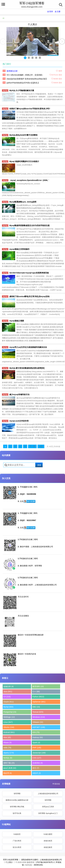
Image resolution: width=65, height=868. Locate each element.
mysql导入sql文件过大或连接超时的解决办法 (28, 347)
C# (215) (7, 697)
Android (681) (9, 732)
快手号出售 (17, 813)
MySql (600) (8, 707)
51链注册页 (48, 834)
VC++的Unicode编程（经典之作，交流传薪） (25, 75)
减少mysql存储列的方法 (19, 394)
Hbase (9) (7, 743)
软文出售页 (17, 847)
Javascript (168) (39, 753)
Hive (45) (7, 737)
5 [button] (40, 58)
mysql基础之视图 (17, 321)
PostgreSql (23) (10, 712)
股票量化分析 (12, 71)
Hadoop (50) (38, 737)
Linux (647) (8, 722)
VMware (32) (38, 722)
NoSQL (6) (8, 758)
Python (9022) (38, 697)
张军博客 (17, 794)
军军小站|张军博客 (11, 860)
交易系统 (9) (38, 763)
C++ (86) (36, 692)
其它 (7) (36, 768)
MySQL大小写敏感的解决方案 (22, 90)
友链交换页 (48, 847)
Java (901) (8, 692)
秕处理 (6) (8, 773)
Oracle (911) (9, 702)
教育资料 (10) (38, 686)
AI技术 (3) (37, 773)
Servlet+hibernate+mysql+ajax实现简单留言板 (29, 273)
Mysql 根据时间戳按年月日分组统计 (24, 161)
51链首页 (17, 834)
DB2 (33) (36, 707)
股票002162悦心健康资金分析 (17, 800)
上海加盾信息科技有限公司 (48, 794)
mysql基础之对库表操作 (19, 249)
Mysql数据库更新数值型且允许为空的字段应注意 (29, 225)
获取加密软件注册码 (30, 860)
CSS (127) (37, 758)
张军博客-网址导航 (17, 807)
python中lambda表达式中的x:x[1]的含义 (23, 83)
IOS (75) (36, 732)
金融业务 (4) (8, 686)
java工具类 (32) (10, 768)
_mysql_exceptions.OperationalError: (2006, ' (29, 180)
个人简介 (32, 24)
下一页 (32, 446)
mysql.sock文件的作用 (19, 421)
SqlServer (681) (39, 702)
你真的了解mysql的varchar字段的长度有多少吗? (30, 109)
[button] (62, 41)
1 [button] (25, 58)
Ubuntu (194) (9, 727)
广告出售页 (17, 841)
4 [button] (36, 58)
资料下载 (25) (9, 763)
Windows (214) (39, 717)
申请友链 (56, 784)
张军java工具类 (48, 807)
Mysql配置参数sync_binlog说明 (23, 202)
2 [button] (29, 58)
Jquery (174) (9, 753)
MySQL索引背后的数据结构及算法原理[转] (27, 368)
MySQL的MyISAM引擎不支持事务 (23, 135)
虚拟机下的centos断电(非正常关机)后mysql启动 (29, 296)
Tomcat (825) (38, 712)
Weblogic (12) (9, 717)
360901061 (38, 865)
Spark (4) (36, 743)
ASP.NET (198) (39, 727)
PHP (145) (37, 748)
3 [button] (33, 58)
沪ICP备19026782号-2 (45, 862)
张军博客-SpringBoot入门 (48, 813)
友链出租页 (48, 841)
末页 (41, 446)
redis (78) (7, 748)
